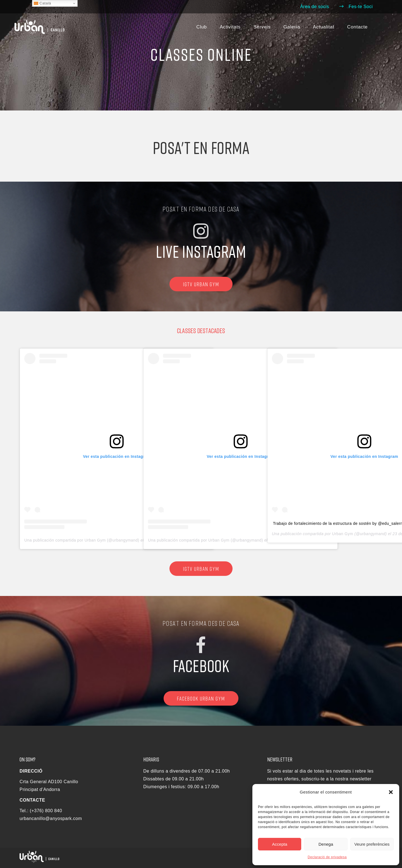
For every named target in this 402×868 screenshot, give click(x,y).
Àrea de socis (314, 7)
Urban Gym (343, 534)
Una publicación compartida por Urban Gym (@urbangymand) (82, 540)
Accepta (280, 844)
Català (42, 3)
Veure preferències (372, 844)
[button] (391, 792)
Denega (326, 844)
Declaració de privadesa (327, 857)
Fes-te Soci (356, 7)
